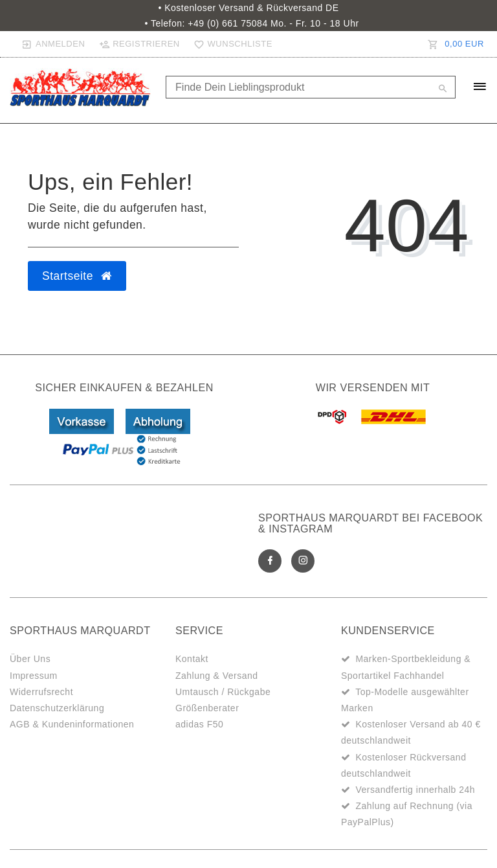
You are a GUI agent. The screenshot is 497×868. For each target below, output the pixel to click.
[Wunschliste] (230, 44)
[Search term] (311, 87)
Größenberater (207, 708)
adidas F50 (199, 724)
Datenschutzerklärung (57, 708)
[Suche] (443, 89)
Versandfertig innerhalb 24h (415, 790)
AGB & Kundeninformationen (72, 724)
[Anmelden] (53, 44)
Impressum (34, 676)
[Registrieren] (139, 44)
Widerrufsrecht (41, 692)
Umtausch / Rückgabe (223, 692)
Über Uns (30, 659)
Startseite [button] (77, 276)
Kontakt (192, 659)
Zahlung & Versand (217, 676)
